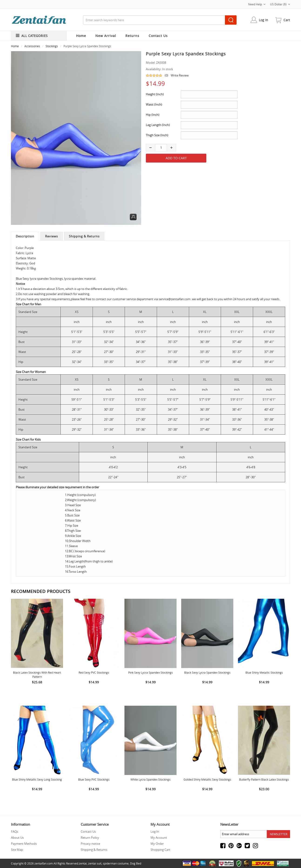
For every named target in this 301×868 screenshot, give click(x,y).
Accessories (32, 46)
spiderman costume (116, 863)
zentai (83, 863)
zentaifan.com (44, 863)
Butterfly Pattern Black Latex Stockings (264, 779)
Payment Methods (24, 844)
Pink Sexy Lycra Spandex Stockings (150, 672)
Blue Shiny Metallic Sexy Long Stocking (37, 779)
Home (81, 36)
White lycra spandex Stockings (150, 779)
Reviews (52, 236)
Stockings (52, 46)
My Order (157, 844)
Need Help (257, 4)
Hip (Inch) (153, 115)
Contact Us (88, 831)
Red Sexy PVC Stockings (94, 672)
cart (287, 20)
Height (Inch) (155, 94)
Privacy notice (90, 844)
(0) (166, 75)
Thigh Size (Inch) (157, 135)
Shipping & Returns (84, 236)
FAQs (15, 831)
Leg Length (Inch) (158, 125)
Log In (264, 20)
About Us (17, 838)
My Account (159, 838)
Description (25, 236)
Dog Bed (136, 863)
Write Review (180, 75)
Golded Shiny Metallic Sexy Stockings (207, 779)
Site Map (17, 850)
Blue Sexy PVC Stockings (94, 779)
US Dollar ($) (280, 4)
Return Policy (90, 838)
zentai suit (95, 863)
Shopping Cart (160, 850)
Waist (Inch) (154, 104)
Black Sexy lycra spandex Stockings (207, 672)
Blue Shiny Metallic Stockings (264, 672)
